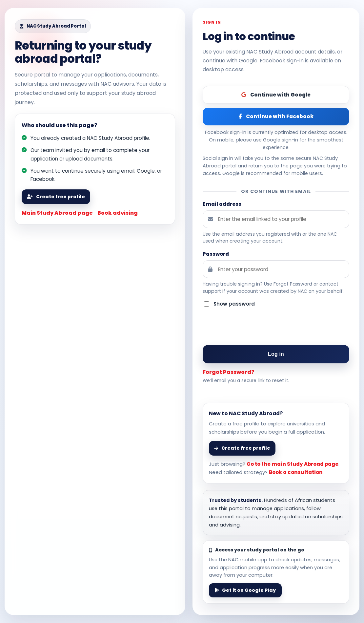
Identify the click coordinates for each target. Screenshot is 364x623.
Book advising (118, 213)
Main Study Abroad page (57, 213)
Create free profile (56, 197)
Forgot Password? (229, 372)
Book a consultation (296, 472)
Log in (276, 354)
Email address (222, 204)
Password (216, 254)
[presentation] (276, 327)
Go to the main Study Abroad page (293, 464)
